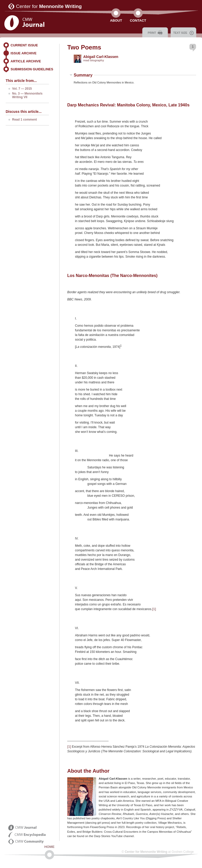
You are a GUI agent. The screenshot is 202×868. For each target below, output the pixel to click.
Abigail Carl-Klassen (101, 57)
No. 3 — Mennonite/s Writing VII (27, 95)
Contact (138, 20)
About (116, 20)
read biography (94, 60)
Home (49, 847)
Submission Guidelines (32, 69)
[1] (154, 609)
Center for (49, 6)
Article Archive (26, 61)
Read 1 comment (24, 120)
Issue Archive (24, 53)
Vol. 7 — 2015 (22, 89)
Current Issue (24, 45)
